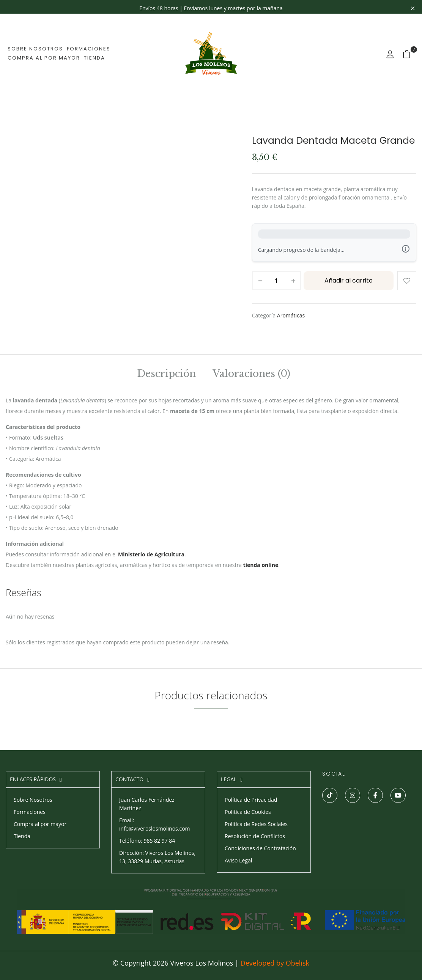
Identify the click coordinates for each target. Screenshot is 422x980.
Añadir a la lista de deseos (407, 281)
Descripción (166, 375)
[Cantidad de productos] (276, 281)
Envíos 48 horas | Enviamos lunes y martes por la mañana (211, 8)
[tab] (166, 375)
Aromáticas (291, 315)
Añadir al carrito (349, 280)
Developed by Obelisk (275, 963)
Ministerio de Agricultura (151, 554)
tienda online (261, 565)
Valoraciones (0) (251, 375)
